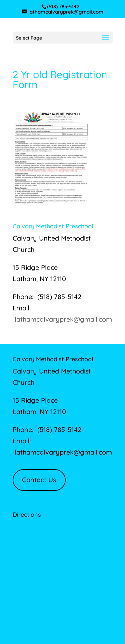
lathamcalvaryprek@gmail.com (63, 319)
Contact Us (39, 480)
